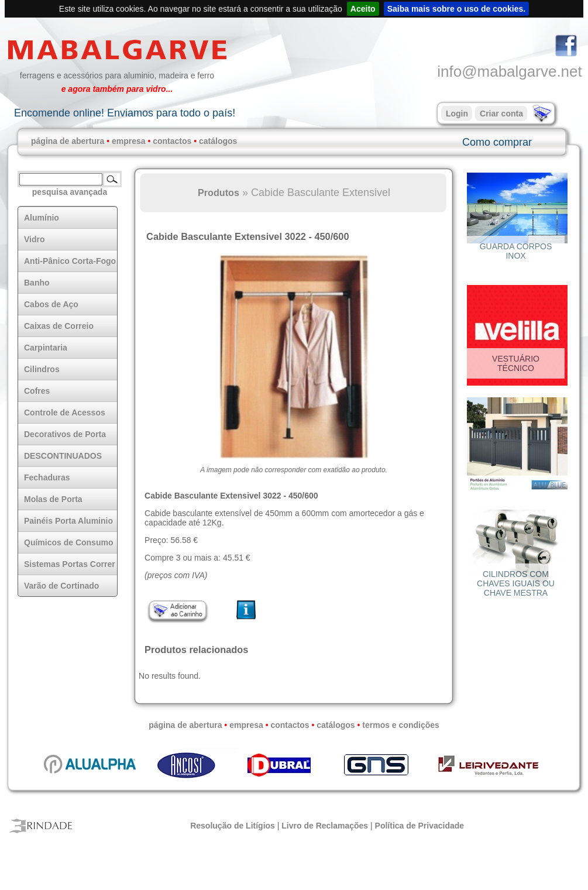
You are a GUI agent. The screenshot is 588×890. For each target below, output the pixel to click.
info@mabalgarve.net (510, 71)
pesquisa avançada (70, 192)
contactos (172, 141)
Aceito (363, 9)
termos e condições (401, 725)
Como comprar (497, 142)
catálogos (218, 141)
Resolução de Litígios (233, 826)
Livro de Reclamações (325, 826)
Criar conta (501, 114)
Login (457, 114)
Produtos (219, 193)
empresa (129, 141)
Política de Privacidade (420, 826)
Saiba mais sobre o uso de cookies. (457, 9)
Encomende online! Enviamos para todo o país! (125, 113)
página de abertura (68, 141)
